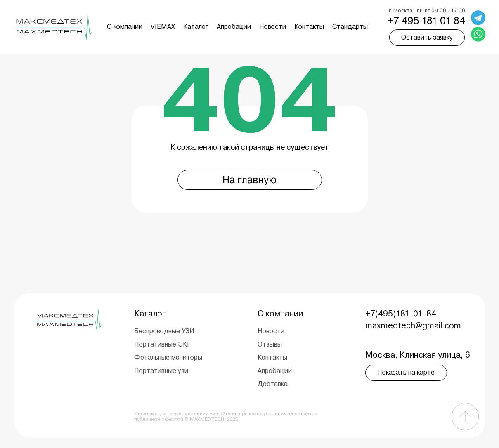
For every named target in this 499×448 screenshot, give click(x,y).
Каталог (196, 27)
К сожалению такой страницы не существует (250, 147)
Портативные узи (161, 371)
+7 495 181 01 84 (426, 21)
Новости (273, 27)
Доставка (273, 384)
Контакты (309, 27)
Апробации (234, 27)
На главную (249, 180)
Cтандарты (350, 27)
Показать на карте (406, 372)
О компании (125, 27)
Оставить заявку (427, 37)
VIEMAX (163, 27)
